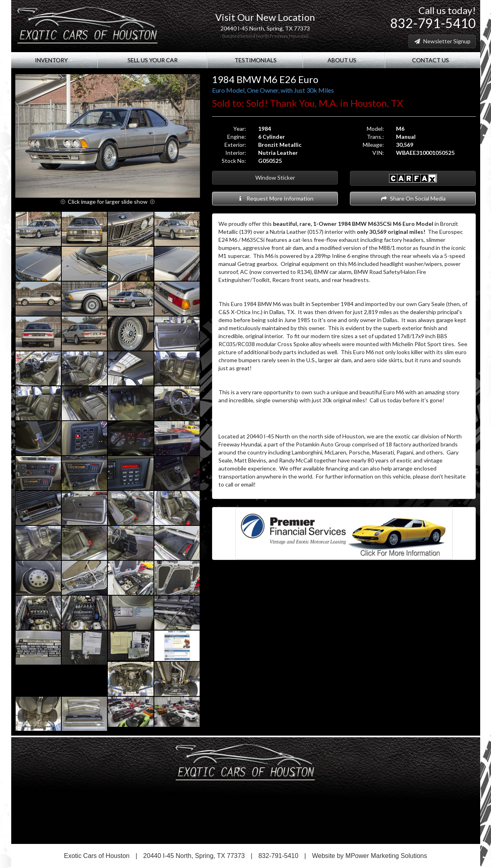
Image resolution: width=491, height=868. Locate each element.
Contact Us (432, 60)
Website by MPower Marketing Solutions (370, 856)
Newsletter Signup (442, 41)
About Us (344, 60)
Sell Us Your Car (152, 60)
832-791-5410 (433, 23)
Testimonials (255, 60)
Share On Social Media (413, 198)
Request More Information (275, 198)
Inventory (54, 60)
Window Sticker (275, 177)
